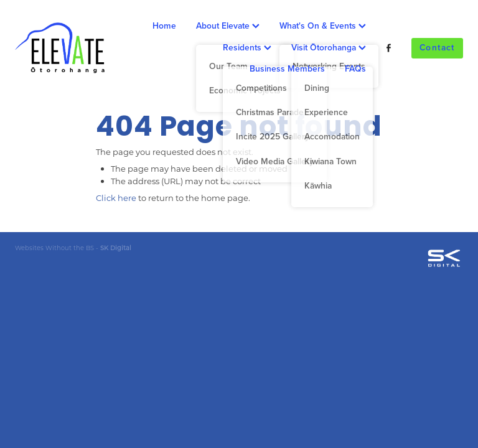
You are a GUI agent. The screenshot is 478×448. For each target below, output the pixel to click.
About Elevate (228, 26)
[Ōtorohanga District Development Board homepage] (60, 48)
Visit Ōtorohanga (329, 47)
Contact (437, 47)
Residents (247, 47)
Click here (116, 198)
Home (164, 26)
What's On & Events (323, 26)
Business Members (287, 68)
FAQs (355, 68)
